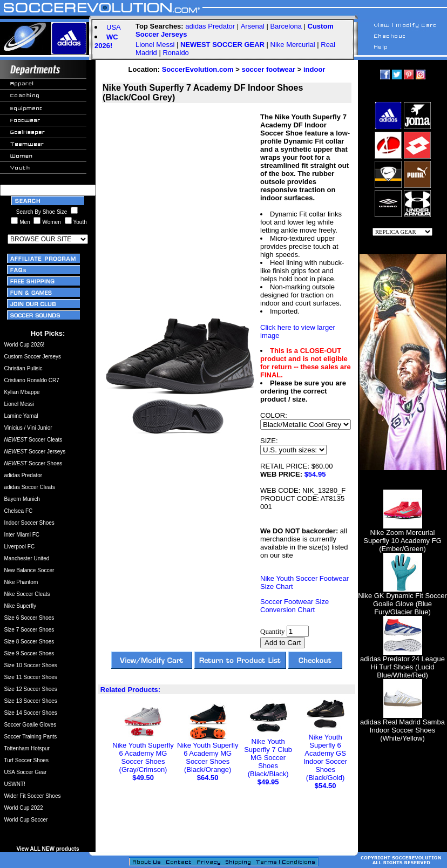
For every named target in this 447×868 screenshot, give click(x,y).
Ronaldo (175, 53)
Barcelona (286, 26)
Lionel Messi (155, 45)
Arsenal (253, 26)
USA (114, 27)
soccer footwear (268, 69)
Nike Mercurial (293, 45)
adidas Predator (210, 26)
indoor (314, 69)
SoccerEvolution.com (198, 69)
